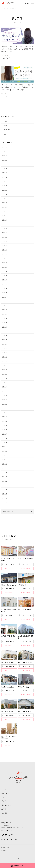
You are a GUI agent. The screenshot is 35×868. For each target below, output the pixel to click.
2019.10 (5, 473)
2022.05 (5, 340)
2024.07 (5, 233)
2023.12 (5, 263)
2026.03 (5, 147)
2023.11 (5, 267)
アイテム (5, 121)
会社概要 (5, 813)
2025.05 (5, 190)
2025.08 (5, 177)
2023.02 (5, 301)
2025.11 (5, 164)
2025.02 (5, 203)
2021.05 (5, 391)
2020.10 (5, 421)
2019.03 (5, 502)
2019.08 (5, 481)
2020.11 (5, 417)
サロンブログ (6, 130)
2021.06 (5, 387)
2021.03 (5, 400)
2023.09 (5, 276)
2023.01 (5, 306)
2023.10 (5, 271)
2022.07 (5, 331)
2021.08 (5, 378)
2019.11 (5, 468)
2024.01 (5, 259)
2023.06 (5, 288)
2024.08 (5, 229)
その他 (4, 134)
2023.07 (5, 284)
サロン (4, 797)
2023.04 (5, 297)
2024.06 (5, 237)
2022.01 (5, 357)
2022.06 (5, 336)
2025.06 (5, 186)
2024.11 (5, 216)
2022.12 (5, 310)
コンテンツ (5, 793)
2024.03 (5, 250)
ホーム (4, 789)
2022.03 (5, 348)
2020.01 (5, 460)
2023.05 (5, 293)
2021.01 (5, 408)
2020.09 (5, 425)
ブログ (4, 801)
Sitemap (4, 850)
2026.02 (5, 151)
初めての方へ (6, 805)
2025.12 (5, 160)
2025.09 (5, 173)
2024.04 (5, 246)
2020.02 (5, 455)
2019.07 (5, 485)
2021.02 (5, 404)
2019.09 (5, 477)
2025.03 (5, 199)
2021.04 (5, 395)
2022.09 (5, 323)
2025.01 (5, 207)
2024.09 (5, 224)
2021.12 (5, 361)
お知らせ (5, 126)
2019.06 (5, 490)
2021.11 (5, 366)
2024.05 (5, 241)
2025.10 (5, 169)
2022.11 (5, 314)
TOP (3, 8)
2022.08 (5, 327)
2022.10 (5, 318)
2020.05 (5, 443)
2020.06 (5, 438)
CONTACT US (11, 839)
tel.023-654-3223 (7, 830)
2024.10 (5, 220)
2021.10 (5, 370)
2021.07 (5, 383)
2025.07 (5, 181)
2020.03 (5, 451)
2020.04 (5, 447)
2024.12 (5, 211)
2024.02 (5, 254)
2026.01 (5, 156)
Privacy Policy (6, 847)
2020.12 (5, 413)
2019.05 (5, 494)
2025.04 (5, 194)
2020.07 (5, 434)
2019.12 (5, 464)
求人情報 (5, 809)
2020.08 (5, 430)
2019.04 (5, 498)
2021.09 (5, 374)
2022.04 (5, 344)
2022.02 (5, 353)
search (31, 512)
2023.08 (5, 280)
